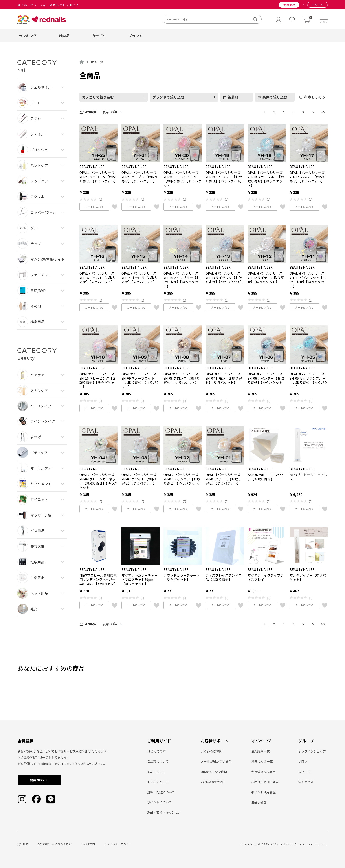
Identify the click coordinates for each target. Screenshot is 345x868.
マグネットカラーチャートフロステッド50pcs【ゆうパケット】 (140, 580)
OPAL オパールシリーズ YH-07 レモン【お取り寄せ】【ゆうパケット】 (224, 378)
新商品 (64, 36)
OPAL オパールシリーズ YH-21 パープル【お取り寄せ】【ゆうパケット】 (139, 177)
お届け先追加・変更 (265, 782)
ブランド (135, 36)
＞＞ (322, 112)
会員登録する (39, 780)
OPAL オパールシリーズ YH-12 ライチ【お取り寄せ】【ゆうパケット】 (266, 278)
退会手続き (259, 802)
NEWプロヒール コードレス (308, 477)
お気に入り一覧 (262, 761)
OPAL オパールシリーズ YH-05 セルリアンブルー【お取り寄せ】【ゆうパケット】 (309, 380)
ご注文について (158, 761)
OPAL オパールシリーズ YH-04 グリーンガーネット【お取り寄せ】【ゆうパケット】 (98, 481)
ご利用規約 (88, 844)
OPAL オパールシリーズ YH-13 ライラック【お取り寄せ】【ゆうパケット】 (225, 278)
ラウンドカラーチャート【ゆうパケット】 (182, 577)
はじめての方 (156, 751)
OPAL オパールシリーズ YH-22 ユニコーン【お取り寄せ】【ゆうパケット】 (98, 177)
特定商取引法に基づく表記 (55, 844)
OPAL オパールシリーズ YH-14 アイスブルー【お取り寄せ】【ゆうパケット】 (182, 280)
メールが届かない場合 (216, 761)
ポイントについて (160, 802)
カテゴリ (99, 36)
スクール (304, 772)
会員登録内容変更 (263, 772)
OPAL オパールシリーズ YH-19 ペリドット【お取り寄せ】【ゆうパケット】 (225, 177)
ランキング (28, 36)
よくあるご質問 (211, 751)
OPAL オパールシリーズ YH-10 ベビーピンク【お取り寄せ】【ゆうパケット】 (98, 380)
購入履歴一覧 (260, 751)
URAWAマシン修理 (214, 772)
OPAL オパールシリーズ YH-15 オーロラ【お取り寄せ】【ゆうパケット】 (140, 278)
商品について (156, 772)
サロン (303, 761)
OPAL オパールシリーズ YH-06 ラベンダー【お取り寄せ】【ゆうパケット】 (267, 378)
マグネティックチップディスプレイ (266, 577)
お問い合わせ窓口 (213, 782)
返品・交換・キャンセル (164, 812)
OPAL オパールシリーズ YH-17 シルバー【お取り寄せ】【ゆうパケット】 (308, 177)
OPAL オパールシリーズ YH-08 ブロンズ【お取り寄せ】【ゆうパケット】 (182, 378)
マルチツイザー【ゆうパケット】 (308, 577)
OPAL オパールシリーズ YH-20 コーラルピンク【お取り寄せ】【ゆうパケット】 (183, 179)
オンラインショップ (312, 751)
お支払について (158, 782)
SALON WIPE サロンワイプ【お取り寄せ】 (266, 477)
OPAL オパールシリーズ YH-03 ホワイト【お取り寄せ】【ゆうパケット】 (140, 479)
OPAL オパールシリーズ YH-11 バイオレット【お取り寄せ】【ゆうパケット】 (308, 280)
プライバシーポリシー (118, 844)
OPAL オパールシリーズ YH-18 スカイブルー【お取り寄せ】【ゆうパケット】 (266, 179)
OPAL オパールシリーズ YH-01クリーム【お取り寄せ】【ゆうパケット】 (223, 479)
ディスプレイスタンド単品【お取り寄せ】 (224, 577)
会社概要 (23, 844)
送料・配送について (161, 792)
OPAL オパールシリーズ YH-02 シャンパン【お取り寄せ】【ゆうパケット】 (183, 479)
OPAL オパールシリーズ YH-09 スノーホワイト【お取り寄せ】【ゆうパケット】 (140, 380)
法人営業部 (306, 782)
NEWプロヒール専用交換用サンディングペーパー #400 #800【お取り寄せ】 (98, 580)
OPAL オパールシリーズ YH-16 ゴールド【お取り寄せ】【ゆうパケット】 (98, 278)
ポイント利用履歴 (263, 792)
